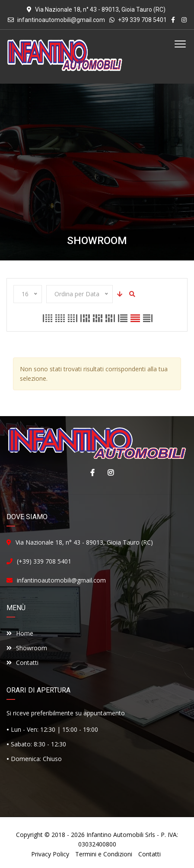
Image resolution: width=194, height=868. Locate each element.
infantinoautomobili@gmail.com (61, 20)
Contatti (22, 663)
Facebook (90, 473)
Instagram (108, 473)
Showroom (27, 648)
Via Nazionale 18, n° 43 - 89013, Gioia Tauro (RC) (84, 542)
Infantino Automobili (115, 835)
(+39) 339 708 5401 (44, 561)
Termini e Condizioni (104, 854)
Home (20, 633)
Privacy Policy (50, 854)
